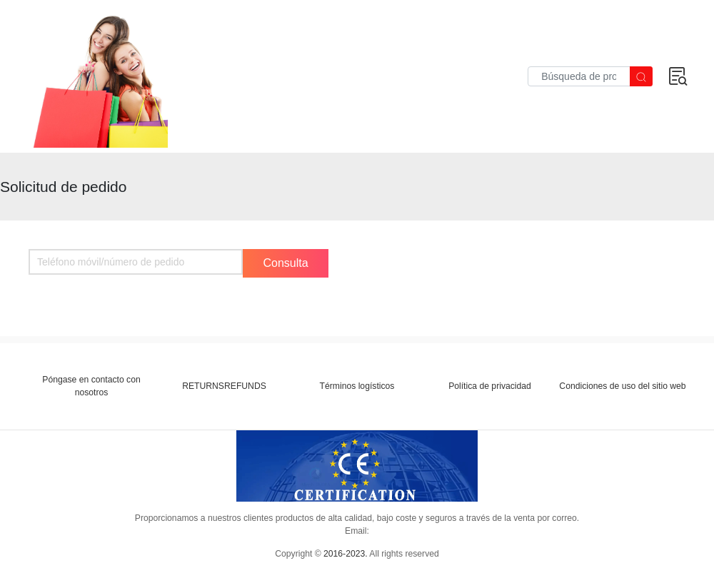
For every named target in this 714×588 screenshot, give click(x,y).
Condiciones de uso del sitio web (622, 386)
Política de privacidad (490, 386)
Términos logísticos (357, 386)
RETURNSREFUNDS (224, 386)
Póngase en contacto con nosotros (91, 386)
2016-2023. (346, 554)
